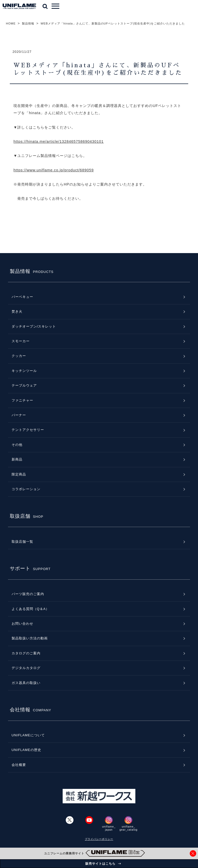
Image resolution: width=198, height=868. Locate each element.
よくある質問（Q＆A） (31, 609)
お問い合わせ (22, 624)
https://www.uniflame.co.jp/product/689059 (53, 170)
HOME (11, 23)
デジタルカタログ (26, 668)
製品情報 (28, 23)
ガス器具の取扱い (26, 683)
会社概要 (19, 765)
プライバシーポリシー (99, 839)
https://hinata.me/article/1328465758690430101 (59, 141)
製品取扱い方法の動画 (30, 638)
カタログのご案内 (26, 653)
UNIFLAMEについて (28, 735)
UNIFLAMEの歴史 (26, 750)
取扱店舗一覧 (22, 542)
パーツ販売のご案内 (28, 594)
